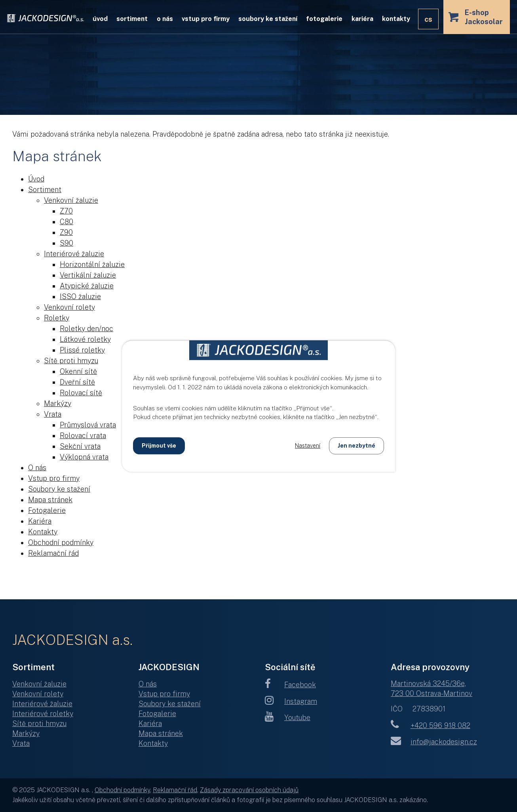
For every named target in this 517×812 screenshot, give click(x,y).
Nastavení (308, 446)
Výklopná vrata (84, 457)
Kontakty (396, 19)
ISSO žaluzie (80, 296)
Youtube (288, 718)
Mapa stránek (50, 500)
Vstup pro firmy (206, 19)
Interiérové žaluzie (74, 254)
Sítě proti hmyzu (71, 361)
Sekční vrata (80, 446)
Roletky (57, 318)
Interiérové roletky (43, 714)
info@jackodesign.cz (434, 742)
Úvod (100, 19)
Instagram (291, 701)
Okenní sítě (78, 371)
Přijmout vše (159, 446)
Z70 (66, 211)
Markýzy (58, 403)
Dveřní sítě (77, 382)
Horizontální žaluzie (92, 264)
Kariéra (362, 19)
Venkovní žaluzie (71, 200)
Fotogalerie (324, 19)
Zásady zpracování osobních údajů (249, 790)
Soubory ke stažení (268, 19)
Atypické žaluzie (87, 286)
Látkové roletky (85, 339)
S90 (67, 243)
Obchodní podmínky (61, 542)
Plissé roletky (82, 350)
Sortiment (132, 19)
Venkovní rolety (69, 307)
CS (428, 19)
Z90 (66, 232)
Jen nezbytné (356, 446)
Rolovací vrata (83, 436)
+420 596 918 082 (431, 725)
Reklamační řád (53, 553)
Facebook (291, 685)
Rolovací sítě (81, 393)
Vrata (53, 414)
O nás (165, 19)
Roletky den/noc (86, 329)
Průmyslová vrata (88, 425)
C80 (67, 222)
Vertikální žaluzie (88, 275)
